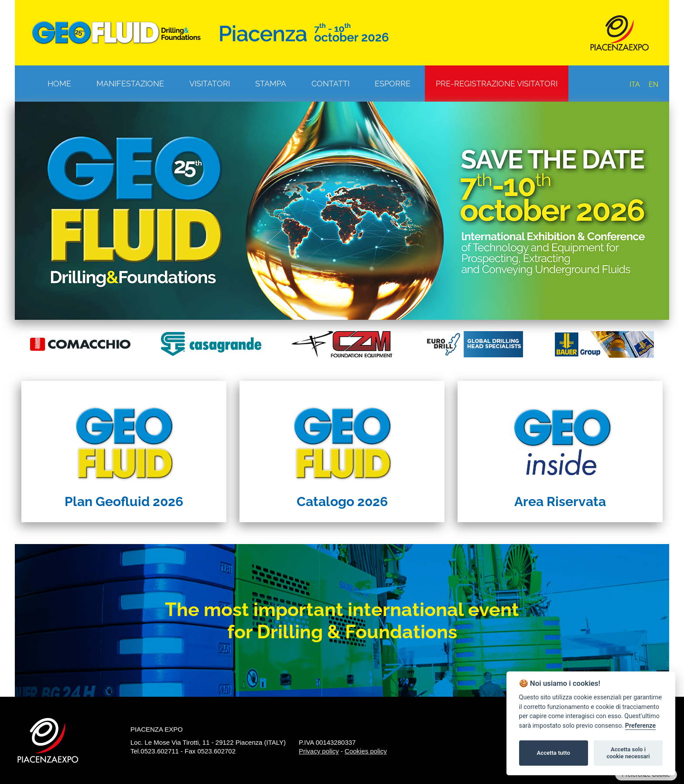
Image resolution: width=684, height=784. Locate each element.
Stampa (271, 84)
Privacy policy (319, 751)
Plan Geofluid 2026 (124, 502)
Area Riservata (560, 502)
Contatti (330, 84)
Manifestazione (130, 84)
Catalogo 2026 (342, 502)
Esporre (393, 84)
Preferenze (640, 726)
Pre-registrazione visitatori (497, 84)
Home (59, 84)
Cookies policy (366, 751)
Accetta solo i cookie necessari (628, 753)
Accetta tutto (554, 753)
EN (653, 84)
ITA (635, 84)
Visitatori (210, 84)
